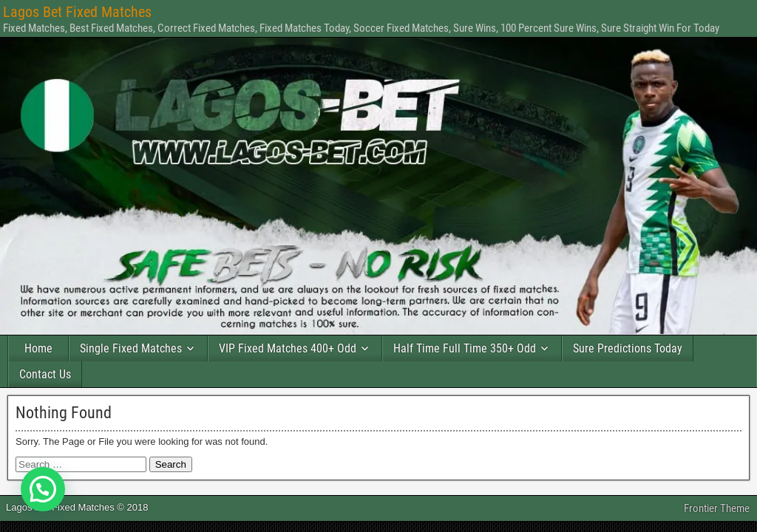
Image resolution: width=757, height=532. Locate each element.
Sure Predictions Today (628, 348)
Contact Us (45, 374)
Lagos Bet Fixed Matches (77, 12)
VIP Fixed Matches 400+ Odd (288, 348)
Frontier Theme (717, 508)
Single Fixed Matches (131, 348)
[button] (43, 489)
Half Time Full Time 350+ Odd (465, 348)
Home (38, 348)
